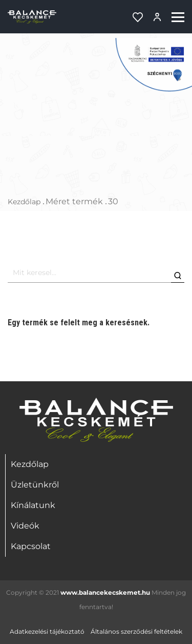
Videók (25, 526)
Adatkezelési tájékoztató (47, 631)
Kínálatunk (33, 505)
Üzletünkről (35, 485)
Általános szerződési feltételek (136, 631)
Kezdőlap (24, 202)
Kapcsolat (31, 546)
